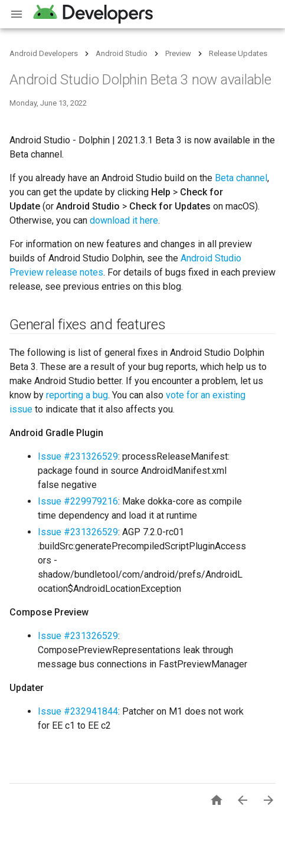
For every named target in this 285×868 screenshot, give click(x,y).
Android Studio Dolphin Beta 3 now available (140, 80)
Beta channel (241, 178)
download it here (124, 220)
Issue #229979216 (78, 501)
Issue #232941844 (78, 711)
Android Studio (122, 53)
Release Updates (238, 53)
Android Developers (44, 53)
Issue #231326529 (78, 456)
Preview (178, 53)
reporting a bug (77, 395)
